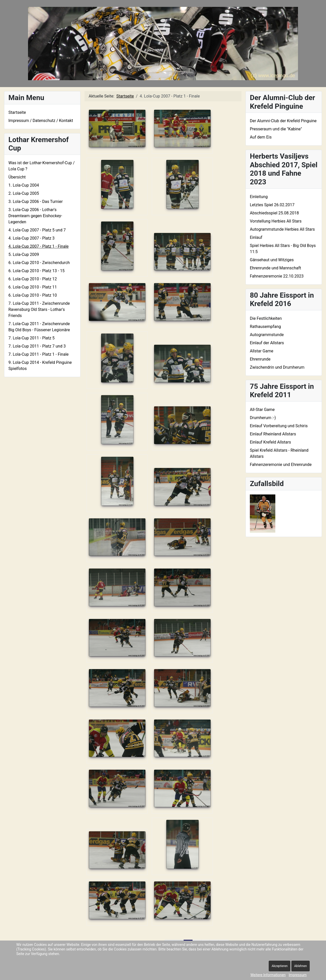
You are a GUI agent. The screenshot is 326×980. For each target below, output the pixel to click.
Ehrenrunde (260, 359)
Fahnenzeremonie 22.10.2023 (277, 276)
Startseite (17, 112)
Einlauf (256, 237)
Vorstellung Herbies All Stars (276, 221)
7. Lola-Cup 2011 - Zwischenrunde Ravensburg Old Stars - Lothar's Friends (39, 309)
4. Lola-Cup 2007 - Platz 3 (31, 238)
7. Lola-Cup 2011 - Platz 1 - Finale (38, 354)
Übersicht (17, 177)
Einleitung (259, 197)
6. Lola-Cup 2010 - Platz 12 (33, 279)
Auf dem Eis (261, 137)
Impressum (298, 975)
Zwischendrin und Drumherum (277, 367)
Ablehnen (301, 966)
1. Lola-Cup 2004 (24, 185)
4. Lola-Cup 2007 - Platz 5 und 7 (37, 230)
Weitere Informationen (268, 975)
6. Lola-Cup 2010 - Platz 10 (33, 295)
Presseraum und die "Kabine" (276, 129)
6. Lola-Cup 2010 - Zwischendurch (39, 263)
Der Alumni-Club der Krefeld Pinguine (283, 121)
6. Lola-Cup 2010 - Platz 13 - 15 (37, 271)
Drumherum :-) (263, 418)
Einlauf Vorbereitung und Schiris (279, 426)
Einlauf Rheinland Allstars (273, 434)
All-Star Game (262, 410)
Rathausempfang (265, 327)
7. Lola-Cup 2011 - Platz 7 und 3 (37, 346)
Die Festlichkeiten (266, 318)
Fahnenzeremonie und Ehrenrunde (281, 465)
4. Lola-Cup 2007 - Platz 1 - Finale (38, 246)
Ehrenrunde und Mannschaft (275, 268)
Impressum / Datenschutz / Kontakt (41, 121)
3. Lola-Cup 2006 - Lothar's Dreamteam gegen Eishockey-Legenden (35, 216)
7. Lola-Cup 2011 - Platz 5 (31, 338)
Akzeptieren (280, 966)
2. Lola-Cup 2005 (24, 193)
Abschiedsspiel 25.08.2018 (274, 213)
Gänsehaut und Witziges (272, 260)
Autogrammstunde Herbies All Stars (282, 229)
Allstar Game (262, 351)
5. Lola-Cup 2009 (24, 254)
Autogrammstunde (267, 335)
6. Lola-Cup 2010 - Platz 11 (33, 287)
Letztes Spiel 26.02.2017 (272, 205)
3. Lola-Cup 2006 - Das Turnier (36, 202)
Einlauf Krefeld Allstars (270, 442)
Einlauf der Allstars (267, 343)
